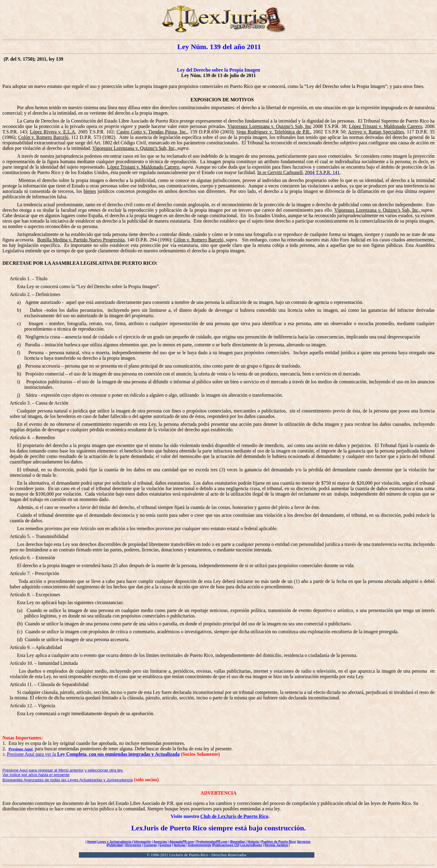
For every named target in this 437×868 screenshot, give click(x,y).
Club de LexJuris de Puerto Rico (234, 816)
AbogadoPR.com (182, 842)
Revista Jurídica (276, 845)
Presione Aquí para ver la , (93, 754)
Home (91, 842)
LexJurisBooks (251, 845)
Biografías (237, 842)
